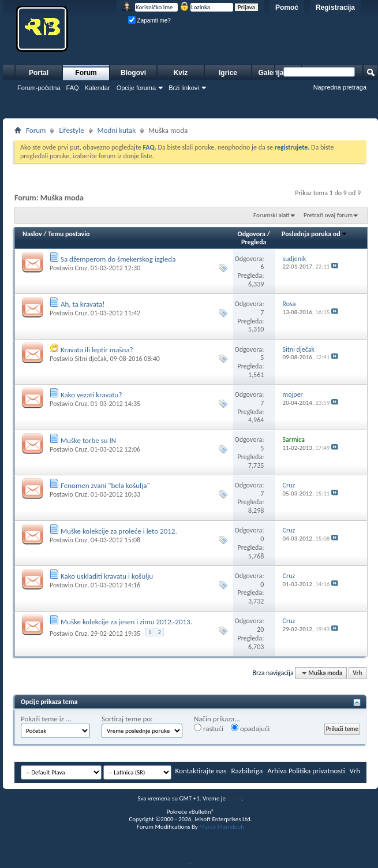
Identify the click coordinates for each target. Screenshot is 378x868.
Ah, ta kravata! (83, 304)
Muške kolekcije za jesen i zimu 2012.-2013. (126, 622)
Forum (86, 73)
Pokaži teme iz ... (46, 719)
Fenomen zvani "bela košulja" (105, 485)
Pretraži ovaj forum (328, 215)
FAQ (73, 88)
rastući (209, 728)
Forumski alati (272, 215)
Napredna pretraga (340, 87)
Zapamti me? (149, 21)
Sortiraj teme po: (127, 719)
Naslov (32, 234)
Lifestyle (71, 130)
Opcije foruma (136, 88)
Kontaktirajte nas (201, 771)
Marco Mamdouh (222, 827)
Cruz (81, 268)
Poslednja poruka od (315, 234)
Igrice (228, 73)
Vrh (357, 673)
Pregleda (254, 242)
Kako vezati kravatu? (91, 395)
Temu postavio (69, 234)
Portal (39, 73)
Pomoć (287, 8)
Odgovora (252, 234)
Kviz (181, 73)
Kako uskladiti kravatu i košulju (107, 576)
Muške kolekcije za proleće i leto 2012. (119, 531)
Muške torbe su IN (88, 440)
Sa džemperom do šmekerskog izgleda (118, 259)
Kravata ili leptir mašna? (97, 350)
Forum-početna (39, 88)
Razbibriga (247, 771)
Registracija (335, 8)
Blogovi (133, 73)
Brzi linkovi (184, 88)
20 (260, 629)
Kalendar (98, 88)
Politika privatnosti (317, 771)
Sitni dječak (90, 359)
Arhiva (277, 771)
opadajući (250, 728)
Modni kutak (117, 130)
